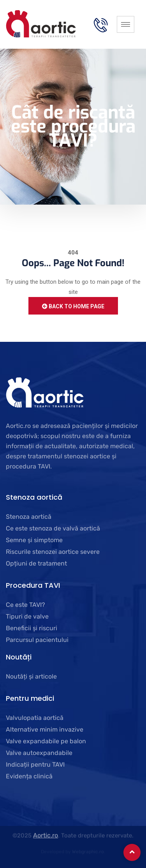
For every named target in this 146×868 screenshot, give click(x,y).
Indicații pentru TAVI (35, 765)
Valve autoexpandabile (39, 753)
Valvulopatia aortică (35, 718)
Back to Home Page (73, 306)
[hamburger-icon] (126, 24)
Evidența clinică (29, 776)
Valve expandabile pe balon (46, 741)
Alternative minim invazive (45, 729)
